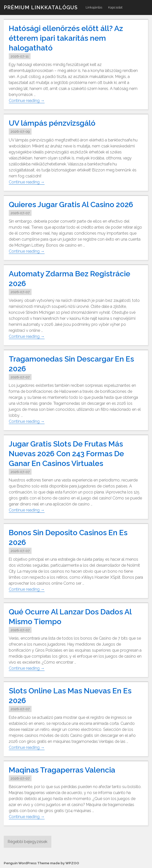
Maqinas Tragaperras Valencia (62, 770)
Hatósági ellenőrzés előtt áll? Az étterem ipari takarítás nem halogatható (66, 38)
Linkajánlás (94, 7)
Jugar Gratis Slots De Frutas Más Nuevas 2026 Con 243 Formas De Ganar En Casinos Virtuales (66, 454)
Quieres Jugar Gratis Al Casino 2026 (71, 205)
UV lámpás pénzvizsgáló (52, 123)
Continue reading (27, 101)
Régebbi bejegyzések (28, 842)
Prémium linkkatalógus (41, 7)
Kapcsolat (115, 7)
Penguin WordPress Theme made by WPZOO (41, 863)
